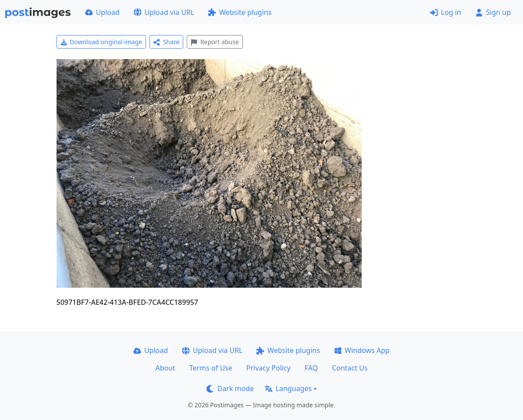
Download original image (101, 42)
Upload (102, 12)
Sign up (493, 12)
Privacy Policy (269, 368)
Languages (288, 388)
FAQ (311, 368)
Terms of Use (211, 368)
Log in (446, 12)
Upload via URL (164, 12)
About (165, 368)
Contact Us (350, 368)
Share (166, 42)
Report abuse (215, 42)
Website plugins (240, 12)
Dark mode (230, 388)
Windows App (362, 350)
